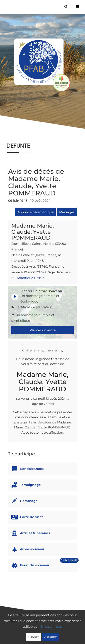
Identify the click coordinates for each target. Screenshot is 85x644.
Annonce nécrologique (35, 212)
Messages (67, 212)
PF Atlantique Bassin (28, 278)
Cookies (76, 629)
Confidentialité (55, 629)
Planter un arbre (43, 330)
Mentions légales (44, 634)
